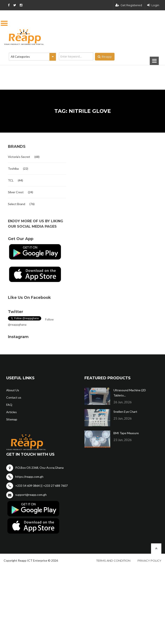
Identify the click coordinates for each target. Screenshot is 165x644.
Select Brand (17, 204)
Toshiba (13, 169)
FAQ (9, 405)
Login (153, 5)
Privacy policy (149, 561)
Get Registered (129, 5)
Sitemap (12, 419)
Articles (11, 412)
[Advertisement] (61, 71)
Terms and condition (113, 561)
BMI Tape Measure (126, 433)
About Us (13, 390)
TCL (11, 180)
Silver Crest (16, 192)
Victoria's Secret (19, 157)
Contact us (14, 397)
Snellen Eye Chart (125, 412)
